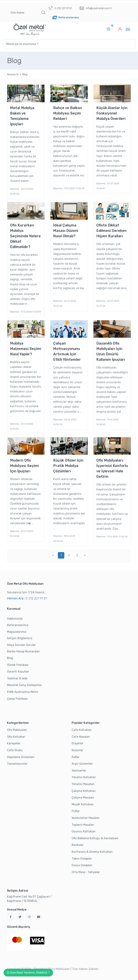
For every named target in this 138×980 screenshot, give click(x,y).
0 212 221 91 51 (60, 8)
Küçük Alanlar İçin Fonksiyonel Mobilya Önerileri (112, 113)
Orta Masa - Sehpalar (86, 872)
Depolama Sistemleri (21, 757)
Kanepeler (14, 743)
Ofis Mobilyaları (17, 730)
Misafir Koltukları (83, 804)
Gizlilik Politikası (18, 665)
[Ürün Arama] (23, 13)
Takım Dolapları (82, 859)
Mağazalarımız (17, 632)
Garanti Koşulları (18, 672)
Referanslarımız (18, 625)
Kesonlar (77, 750)
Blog (10, 658)
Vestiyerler (79, 771)
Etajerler (77, 743)
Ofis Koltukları (16, 737)
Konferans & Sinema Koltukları (92, 852)
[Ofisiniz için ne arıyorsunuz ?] (69, 44)
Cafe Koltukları (82, 730)
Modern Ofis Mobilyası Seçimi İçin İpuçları (24, 466)
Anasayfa (13, 74)
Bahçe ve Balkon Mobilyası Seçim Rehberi (68, 113)
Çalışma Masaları (83, 798)
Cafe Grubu (15, 750)
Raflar (76, 757)
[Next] (85, 555)
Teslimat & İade (17, 678)
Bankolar (78, 845)
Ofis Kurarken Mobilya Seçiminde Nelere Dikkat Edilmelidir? (25, 236)
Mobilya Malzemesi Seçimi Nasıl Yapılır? (26, 349)
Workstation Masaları (86, 818)
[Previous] (53, 555)
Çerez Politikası (17, 699)
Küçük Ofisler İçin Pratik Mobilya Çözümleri (68, 466)
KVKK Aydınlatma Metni (23, 692)
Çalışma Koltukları (84, 791)
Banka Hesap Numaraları (23, 651)
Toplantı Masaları (83, 825)
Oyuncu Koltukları (84, 831)
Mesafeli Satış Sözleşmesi (24, 685)
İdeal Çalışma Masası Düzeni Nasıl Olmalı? (66, 231)
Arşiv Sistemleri (82, 764)
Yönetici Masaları (83, 784)
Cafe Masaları (81, 737)
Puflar (76, 811)
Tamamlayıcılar (17, 764)
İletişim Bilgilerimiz (20, 638)
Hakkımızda (15, 619)
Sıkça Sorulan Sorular (21, 645)
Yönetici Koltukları (84, 777)
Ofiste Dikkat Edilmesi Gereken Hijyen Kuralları (111, 231)
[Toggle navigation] (128, 29)
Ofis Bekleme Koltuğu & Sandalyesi (95, 838)
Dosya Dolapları (82, 865)
